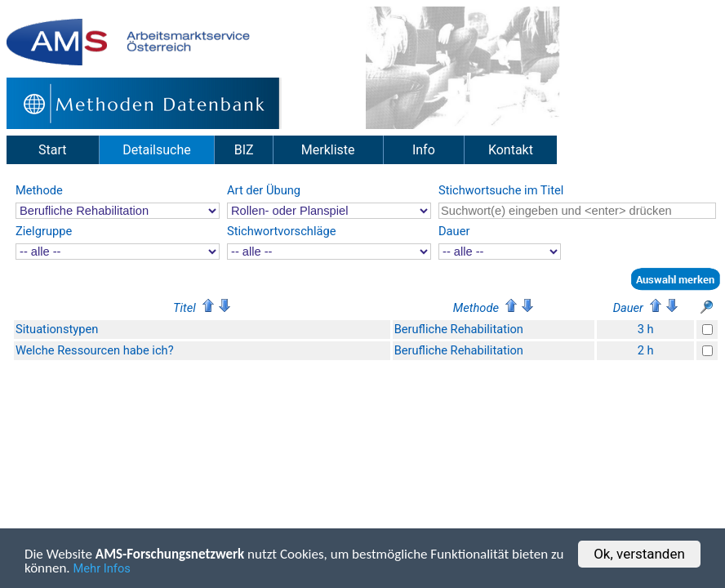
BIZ (244, 150)
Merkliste (328, 150)
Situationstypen (57, 329)
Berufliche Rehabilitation (459, 329)
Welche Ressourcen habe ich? (95, 350)
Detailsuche (156, 150)
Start (52, 150)
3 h (646, 329)
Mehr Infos (102, 572)
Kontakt (511, 150)
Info (424, 150)
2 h (646, 350)
